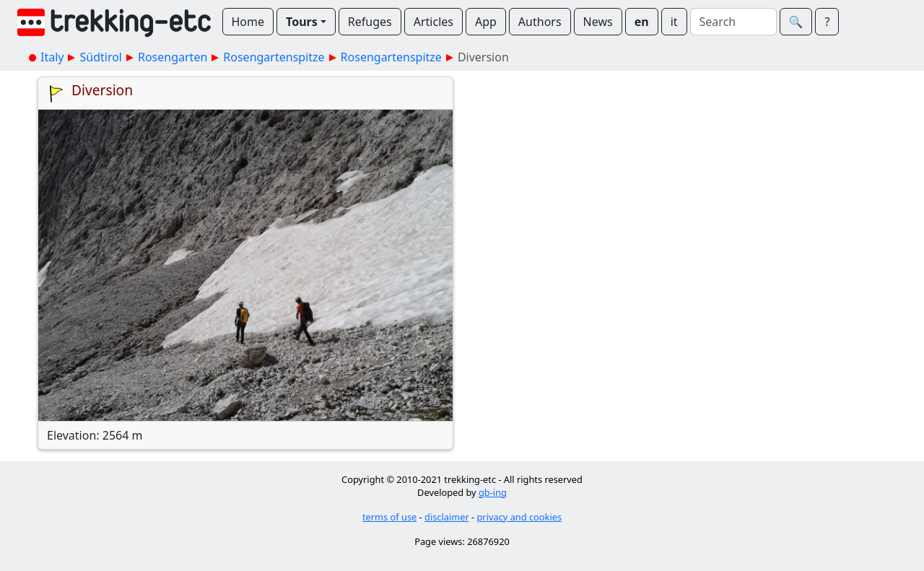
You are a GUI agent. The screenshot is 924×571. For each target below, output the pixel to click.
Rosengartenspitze (274, 57)
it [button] (674, 22)
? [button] (827, 22)
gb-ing (493, 492)
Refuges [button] (370, 22)
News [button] (598, 22)
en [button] (642, 22)
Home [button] (248, 22)
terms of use (389, 517)
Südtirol (101, 57)
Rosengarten (173, 57)
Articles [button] (433, 22)
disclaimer (447, 517)
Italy (52, 57)
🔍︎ (796, 22)
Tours (302, 22)
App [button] (486, 22)
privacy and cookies (520, 517)
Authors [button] (540, 22)
